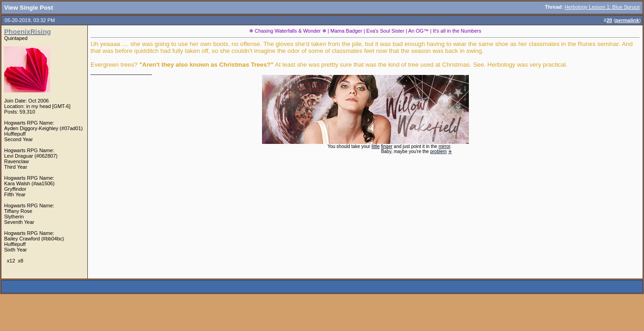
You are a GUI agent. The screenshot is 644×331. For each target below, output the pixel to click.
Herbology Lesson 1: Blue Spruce (602, 7)
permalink (627, 20)
